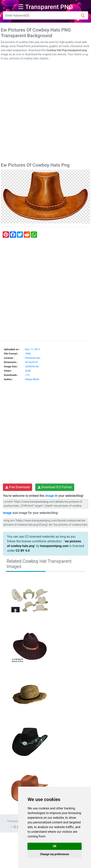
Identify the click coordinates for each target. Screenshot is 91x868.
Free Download (18, 487)
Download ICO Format (55, 487)
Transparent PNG (18, 821)
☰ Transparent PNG (46, 7)
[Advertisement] (45, 112)
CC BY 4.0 (23, 551)
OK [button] (55, 846)
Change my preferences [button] (55, 854)
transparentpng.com (54, 546)
